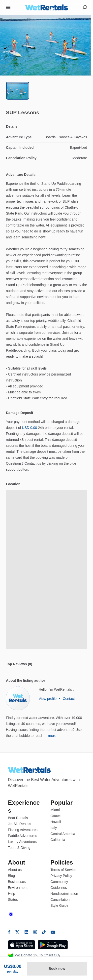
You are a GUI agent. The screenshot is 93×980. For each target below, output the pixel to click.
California (58, 840)
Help (12, 894)
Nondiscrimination (64, 894)
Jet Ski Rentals (19, 824)
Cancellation (60, 900)
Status (13, 900)
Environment (18, 888)
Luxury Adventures (22, 842)
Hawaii (56, 822)
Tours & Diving (19, 848)
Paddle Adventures (23, 836)
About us (15, 870)
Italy (54, 828)
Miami (55, 810)
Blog (11, 876)
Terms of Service (63, 870)
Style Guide (60, 905)
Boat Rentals (18, 818)
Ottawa (56, 816)
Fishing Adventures (23, 830)
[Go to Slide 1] (18, 91)
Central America (63, 834)
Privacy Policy (61, 876)
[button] (46, 45)
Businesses (17, 882)
